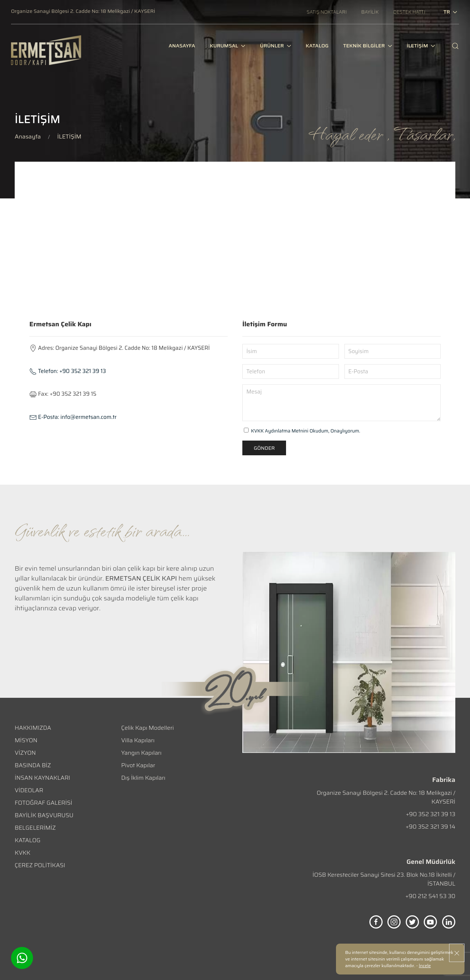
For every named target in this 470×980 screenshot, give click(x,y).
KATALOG (28, 840)
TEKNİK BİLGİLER (368, 49)
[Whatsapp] (22, 958)
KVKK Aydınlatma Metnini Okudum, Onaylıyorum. (306, 431)
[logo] (46, 50)
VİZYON (25, 753)
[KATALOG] (317, 49)
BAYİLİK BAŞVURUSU (44, 815)
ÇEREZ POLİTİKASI (40, 865)
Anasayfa (28, 137)
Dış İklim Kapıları (143, 778)
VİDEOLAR (29, 790)
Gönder (264, 448)
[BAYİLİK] (370, 12)
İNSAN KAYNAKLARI (42, 778)
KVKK (23, 853)
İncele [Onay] (425, 965)
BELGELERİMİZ (35, 828)
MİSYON (26, 740)
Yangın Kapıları (141, 753)
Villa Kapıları (138, 740)
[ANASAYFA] (182, 49)
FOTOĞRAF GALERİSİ (44, 803)
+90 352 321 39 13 (68, 371)
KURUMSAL (227, 49)
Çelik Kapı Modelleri (148, 728)
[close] (457, 953)
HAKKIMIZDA (33, 728)
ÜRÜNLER (275, 49)
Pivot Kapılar (138, 765)
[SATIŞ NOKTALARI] (327, 12)
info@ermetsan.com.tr (73, 417)
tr (450, 12)
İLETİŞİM (421, 49)
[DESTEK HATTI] (409, 12)
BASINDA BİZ (33, 765)
